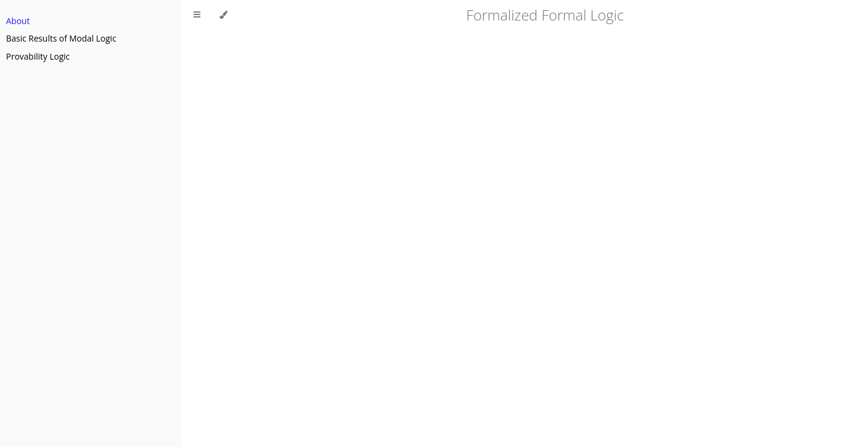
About (18, 21)
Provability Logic (38, 56)
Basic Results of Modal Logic (61, 38)
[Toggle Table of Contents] (197, 15)
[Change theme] (223, 15)
